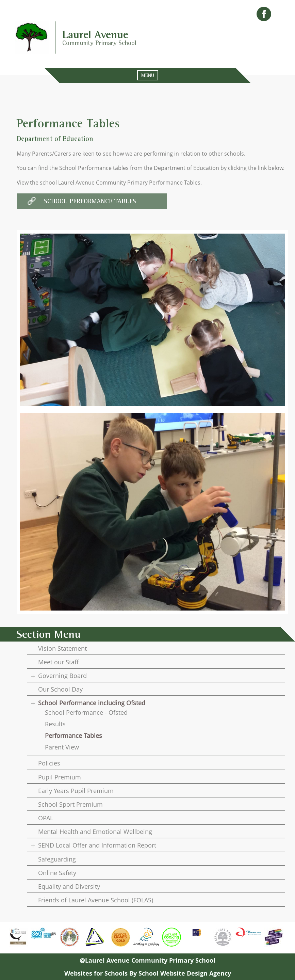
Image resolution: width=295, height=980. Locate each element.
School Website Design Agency (185, 973)
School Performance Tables (90, 201)
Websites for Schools (96, 973)
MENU (148, 75)
